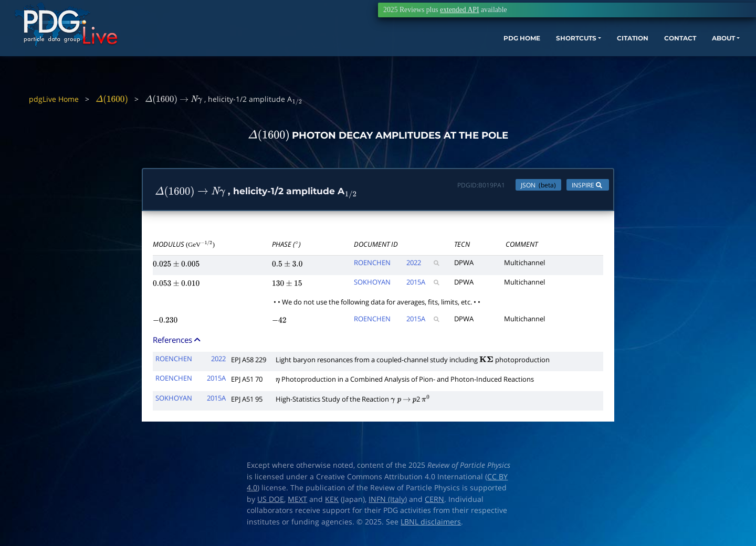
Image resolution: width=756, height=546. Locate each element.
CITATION (570, 56)
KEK (332, 501)
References (177, 342)
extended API (459, 10)
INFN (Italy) (388, 501)
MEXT (297, 501)
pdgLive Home (54, 99)
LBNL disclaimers (431, 524)
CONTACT (624, 56)
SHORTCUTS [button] (503, 56)
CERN (434, 501)
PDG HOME (439, 56)
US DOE (271, 501)
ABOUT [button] (675, 56)
